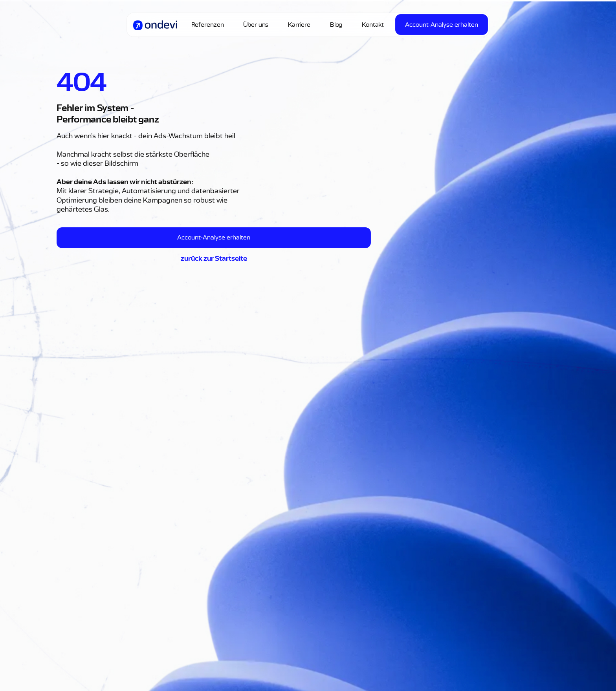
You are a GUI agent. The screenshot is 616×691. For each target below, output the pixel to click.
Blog (336, 25)
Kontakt (373, 25)
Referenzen (208, 25)
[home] (155, 25)
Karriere (299, 25)
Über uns (256, 25)
